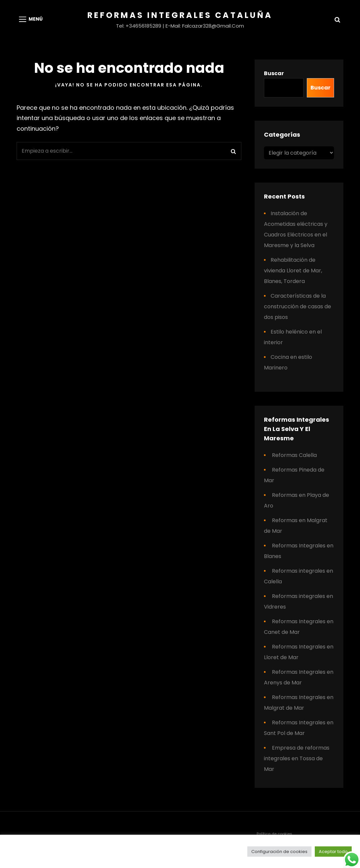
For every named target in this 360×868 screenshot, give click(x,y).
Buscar (274, 73)
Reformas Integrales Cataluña (180, 15)
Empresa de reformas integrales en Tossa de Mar (297, 758)
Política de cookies (274, 834)
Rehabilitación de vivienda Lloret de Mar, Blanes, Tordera (293, 271)
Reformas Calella (294, 455)
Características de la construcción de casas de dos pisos (298, 306)
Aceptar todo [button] (333, 852)
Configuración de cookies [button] (279, 852)
